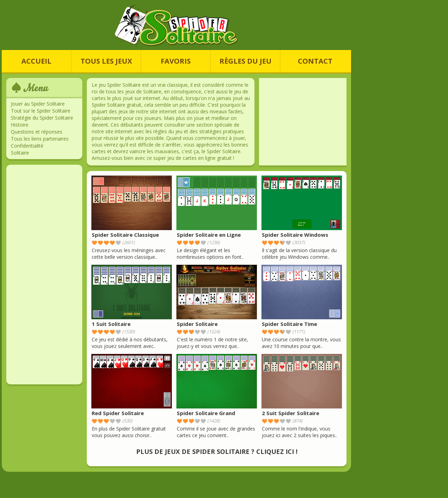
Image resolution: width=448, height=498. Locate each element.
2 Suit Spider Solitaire (290, 413)
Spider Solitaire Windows (295, 235)
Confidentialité (27, 146)
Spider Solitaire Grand (206, 413)
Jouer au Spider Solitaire (38, 104)
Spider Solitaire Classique (125, 235)
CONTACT (315, 61)
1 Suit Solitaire (111, 324)
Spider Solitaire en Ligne (209, 235)
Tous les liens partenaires (40, 139)
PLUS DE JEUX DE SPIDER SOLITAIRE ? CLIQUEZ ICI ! (217, 451)
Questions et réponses (37, 132)
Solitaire (20, 153)
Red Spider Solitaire (118, 413)
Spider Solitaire (197, 324)
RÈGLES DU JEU (246, 61)
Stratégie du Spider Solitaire (42, 118)
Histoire (20, 125)
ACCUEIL (36, 61)
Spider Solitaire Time (289, 324)
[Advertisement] (44, 275)
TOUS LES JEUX (106, 61)
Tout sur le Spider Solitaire (41, 111)
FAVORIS (176, 61)
